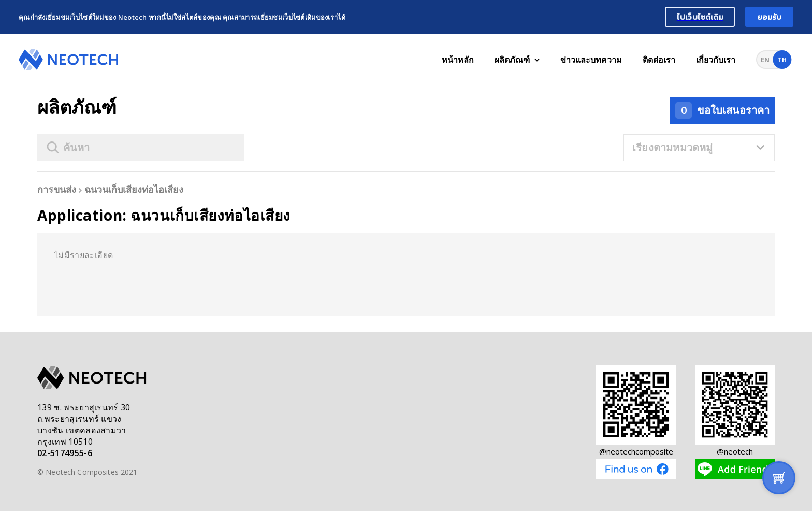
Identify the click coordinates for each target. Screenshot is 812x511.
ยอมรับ (770, 17)
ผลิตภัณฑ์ (517, 60)
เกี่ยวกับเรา (716, 60)
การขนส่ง (57, 189)
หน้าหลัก (458, 60)
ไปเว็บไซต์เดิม (700, 17)
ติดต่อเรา (659, 60)
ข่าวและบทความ (591, 60)
